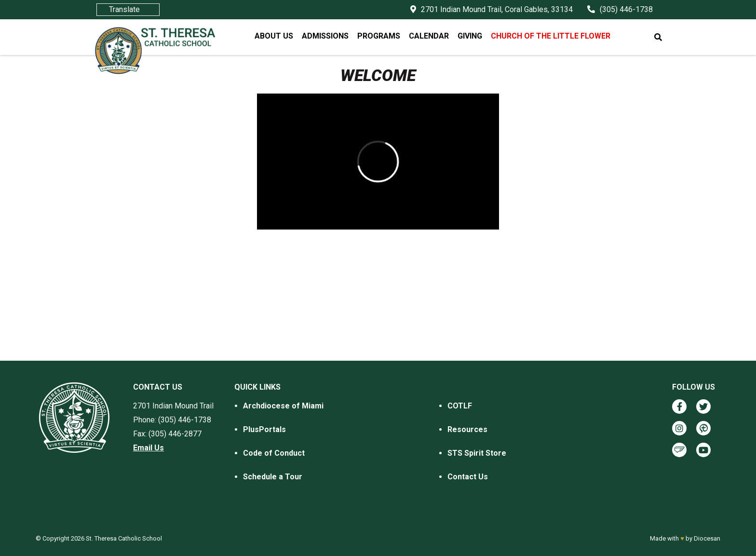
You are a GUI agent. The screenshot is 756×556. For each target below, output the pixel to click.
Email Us (148, 448)
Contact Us (468, 477)
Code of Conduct (274, 453)
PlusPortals (264, 429)
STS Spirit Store (477, 453)
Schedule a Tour (273, 477)
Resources (467, 429)
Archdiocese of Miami (283, 406)
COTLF (460, 406)
